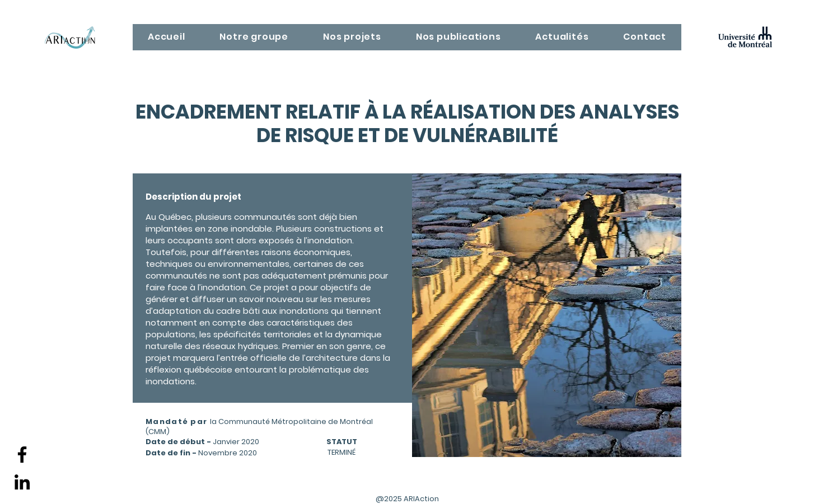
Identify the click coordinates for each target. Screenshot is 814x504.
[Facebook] (22, 454)
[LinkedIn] (22, 482)
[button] (254, 37)
